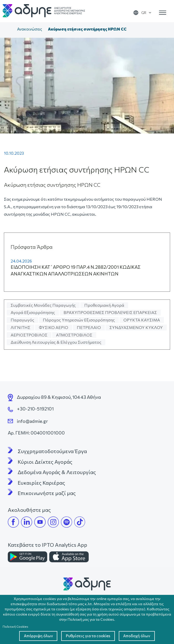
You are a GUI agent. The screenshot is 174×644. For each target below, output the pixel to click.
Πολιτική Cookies (15, 626)
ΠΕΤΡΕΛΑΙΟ (89, 327)
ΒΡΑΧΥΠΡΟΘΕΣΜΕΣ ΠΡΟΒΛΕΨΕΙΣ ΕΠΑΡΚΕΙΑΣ (110, 312)
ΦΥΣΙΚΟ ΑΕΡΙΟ (54, 327)
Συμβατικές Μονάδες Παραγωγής (43, 305)
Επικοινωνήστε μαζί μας (47, 493)
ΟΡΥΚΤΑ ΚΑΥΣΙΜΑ (142, 320)
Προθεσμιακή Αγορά (104, 305)
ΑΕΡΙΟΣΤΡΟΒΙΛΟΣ (29, 335)
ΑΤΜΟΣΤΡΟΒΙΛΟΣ (74, 335)
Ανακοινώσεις (30, 29)
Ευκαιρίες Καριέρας (41, 483)
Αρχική (9, 29)
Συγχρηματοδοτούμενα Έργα (52, 451)
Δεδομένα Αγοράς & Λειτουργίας (57, 472)
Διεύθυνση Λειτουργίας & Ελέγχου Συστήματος (56, 342)
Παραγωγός (22, 320)
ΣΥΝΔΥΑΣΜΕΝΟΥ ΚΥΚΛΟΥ (136, 327)
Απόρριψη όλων (34, 636)
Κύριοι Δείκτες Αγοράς (45, 462)
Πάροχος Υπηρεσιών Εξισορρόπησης (79, 320)
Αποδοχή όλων (141, 636)
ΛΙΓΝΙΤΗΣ (20, 327)
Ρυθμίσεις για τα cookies (88, 636)
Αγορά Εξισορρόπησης (33, 312)
